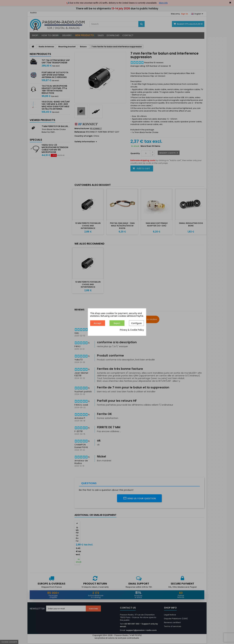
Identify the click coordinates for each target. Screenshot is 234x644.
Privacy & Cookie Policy (132, 330)
